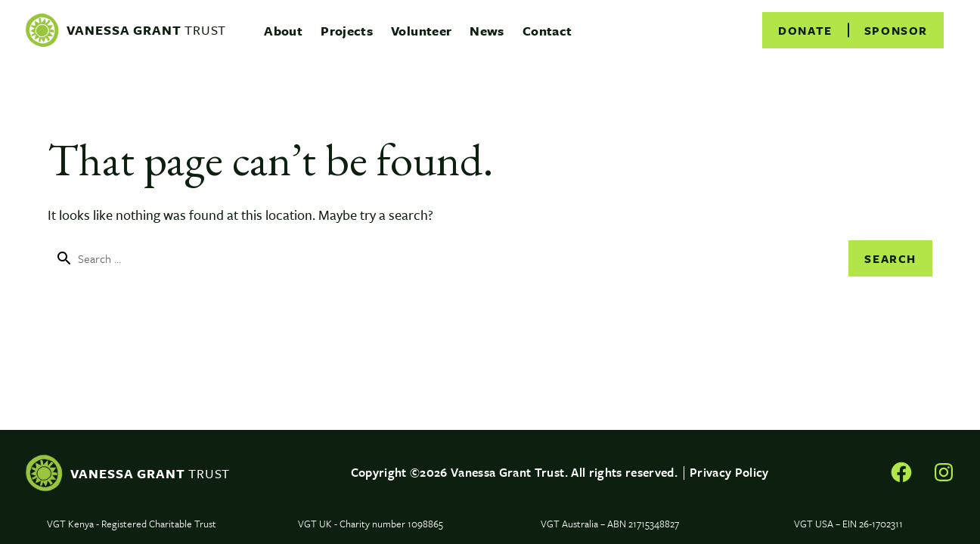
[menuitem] (283, 30)
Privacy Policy (729, 472)
